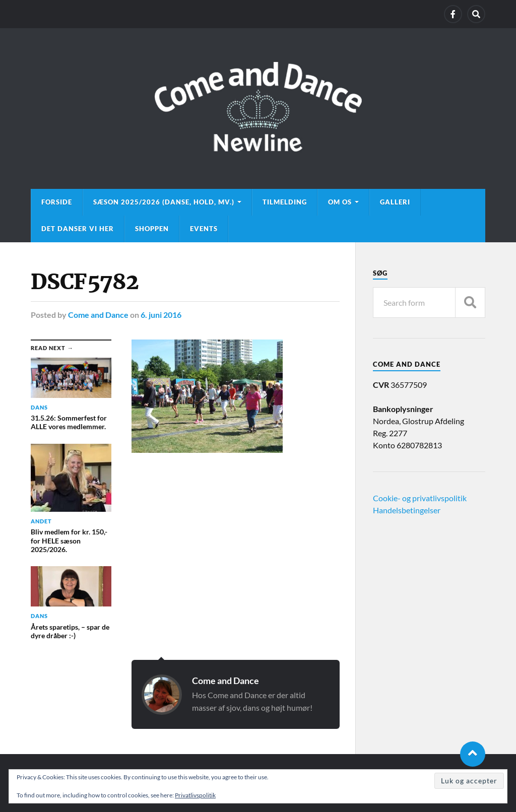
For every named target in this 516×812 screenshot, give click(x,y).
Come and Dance (98, 315)
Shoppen (152, 229)
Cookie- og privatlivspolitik (420, 498)
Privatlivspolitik (195, 795)
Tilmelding (285, 202)
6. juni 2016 (161, 315)
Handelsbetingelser (407, 510)
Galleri (395, 202)
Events (204, 229)
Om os (340, 202)
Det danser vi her (78, 229)
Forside (57, 202)
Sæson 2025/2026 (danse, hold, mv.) (164, 202)
